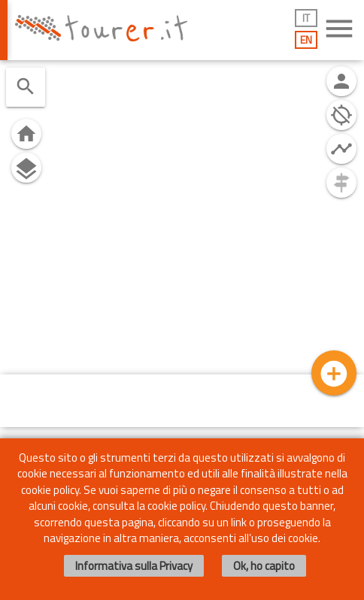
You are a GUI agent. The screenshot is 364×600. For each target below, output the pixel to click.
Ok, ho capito (264, 566)
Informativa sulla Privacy (134, 566)
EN (306, 39)
